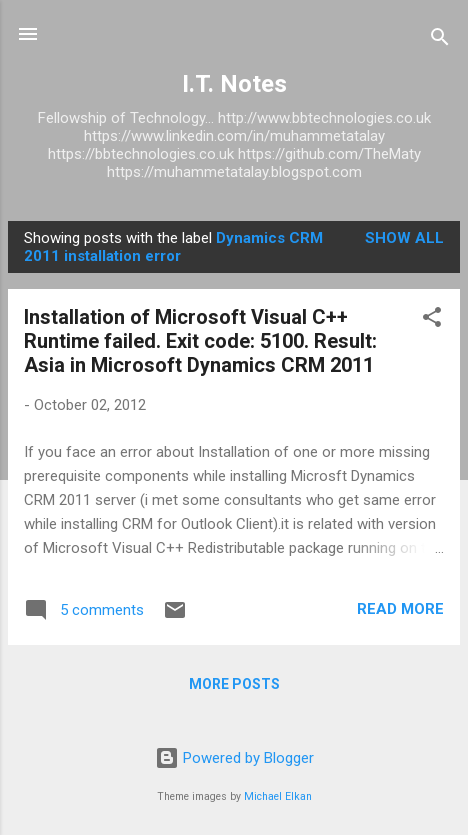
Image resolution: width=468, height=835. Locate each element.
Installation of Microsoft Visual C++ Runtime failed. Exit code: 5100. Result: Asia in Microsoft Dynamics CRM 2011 (200, 341)
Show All (404, 238)
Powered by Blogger (234, 758)
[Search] (440, 40)
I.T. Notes (234, 84)
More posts (234, 684)
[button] (432, 320)
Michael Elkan (278, 796)
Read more (400, 609)
